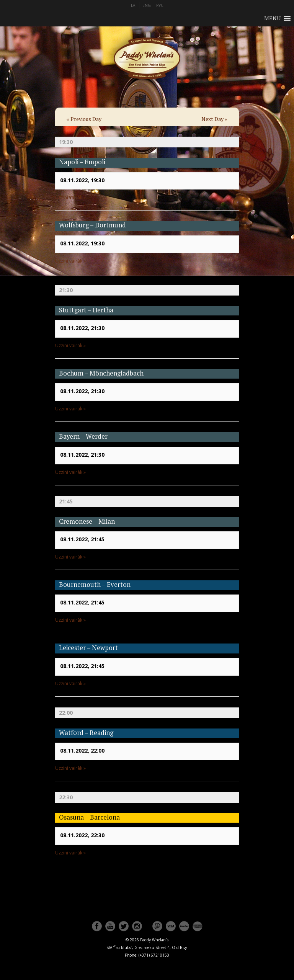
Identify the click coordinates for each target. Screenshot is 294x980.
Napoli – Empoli (82, 162)
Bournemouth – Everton (95, 585)
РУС (160, 5)
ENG (147, 5)
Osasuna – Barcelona (89, 817)
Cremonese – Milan (87, 521)
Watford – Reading (86, 733)
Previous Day (84, 119)
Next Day (214, 119)
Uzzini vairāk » (70, 197)
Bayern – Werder (83, 436)
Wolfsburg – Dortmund (92, 225)
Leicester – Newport (88, 648)
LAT (134, 5)
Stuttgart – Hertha (86, 310)
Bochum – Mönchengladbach (101, 373)
